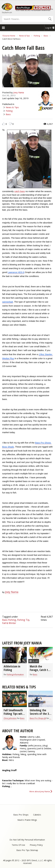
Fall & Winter (9, 623)
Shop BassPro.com (7, 12)
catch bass (20, 191)
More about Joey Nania (40, 791)
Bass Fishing (9, 620)
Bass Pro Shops (21, 815)
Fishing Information (15, 674)
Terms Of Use (18, 845)
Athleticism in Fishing (12, 668)
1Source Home (9, 36)
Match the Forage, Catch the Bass (40, 670)
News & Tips (24, 36)
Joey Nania (19, 92)
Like (4, 124)
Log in (48, 28)
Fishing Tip (23, 620)
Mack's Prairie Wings (27, 820)
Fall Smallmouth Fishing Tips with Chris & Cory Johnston (14, 715)
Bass (46, 36)
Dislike (10, 124)
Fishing (37, 36)
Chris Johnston (10, 718)
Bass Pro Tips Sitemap (27, 850)
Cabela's (37, 815)
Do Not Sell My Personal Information (27, 840)
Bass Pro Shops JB (38, 718)
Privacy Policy (36, 845)
